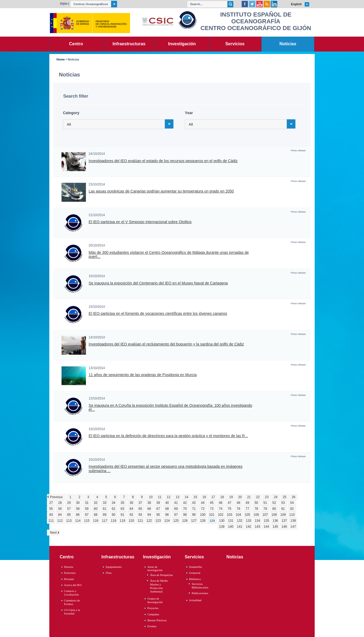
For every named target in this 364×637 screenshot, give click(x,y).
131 (231, 521)
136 (275, 521)
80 (274, 509)
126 (185, 521)
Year (189, 113)
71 (194, 509)
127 (194, 521)
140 (231, 527)
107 (265, 515)
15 (195, 497)
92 (131, 515)
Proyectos (153, 608)
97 (176, 515)
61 (104, 509)
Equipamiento (114, 567)
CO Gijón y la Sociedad (72, 612)
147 (293, 527)
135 (266, 521)
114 (78, 521)
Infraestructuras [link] (129, 44)
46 (220, 503)
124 (167, 521)
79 (265, 509)
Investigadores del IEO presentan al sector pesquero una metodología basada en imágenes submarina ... (166, 469)
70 (185, 509)
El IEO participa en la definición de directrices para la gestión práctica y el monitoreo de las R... (168, 436)
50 (256, 503)
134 (257, 521)
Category (71, 113)
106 (256, 515)
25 (284, 497)
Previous (56, 497)
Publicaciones (200, 593)
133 (249, 521)
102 (221, 515)
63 (122, 509)
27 (51, 503)
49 (247, 503)
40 (167, 503)
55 (51, 509)
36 (131, 503)
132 (240, 521)
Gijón (64, 4)
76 (238, 509)
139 (222, 527)
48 (238, 503)
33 (104, 503)
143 (257, 527)
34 (113, 503)
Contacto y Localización (71, 593)
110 (292, 515)
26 (293, 497)
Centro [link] (76, 44)
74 (220, 509)
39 (158, 503)
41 (176, 503)
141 (240, 527)
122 (149, 521)
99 (194, 515)
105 (247, 515)
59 (87, 509)
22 (258, 497)
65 (140, 509)
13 (177, 497)
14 (186, 497)
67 (158, 509)
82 (292, 509)
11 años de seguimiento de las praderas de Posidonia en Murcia (143, 375)
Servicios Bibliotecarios (200, 586)
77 (247, 509)
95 (158, 515)
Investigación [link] (182, 44)
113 (69, 521)
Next (53, 533)
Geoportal (195, 573)
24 (276, 497)
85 (69, 515)
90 (113, 515)
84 (60, 515)
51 (265, 503)
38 (149, 503)
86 (78, 515)
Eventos (152, 626)
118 (114, 521)
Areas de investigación (155, 569)
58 (78, 509)
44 (203, 503)
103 (230, 515)
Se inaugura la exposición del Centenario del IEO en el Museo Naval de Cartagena (158, 283)
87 (87, 515)
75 (229, 509)
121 (140, 521)
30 (78, 503)
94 (149, 515)
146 (284, 527)
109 (283, 515)
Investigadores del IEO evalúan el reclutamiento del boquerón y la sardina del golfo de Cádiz (166, 344)
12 (168, 497)
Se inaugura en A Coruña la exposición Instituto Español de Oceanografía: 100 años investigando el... (170, 408)
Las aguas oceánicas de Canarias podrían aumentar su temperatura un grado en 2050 (161, 191)
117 (105, 521)
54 (292, 503)
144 (266, 527)
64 (131, 509)
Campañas (153, 614)
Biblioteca (195, 579)
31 (87, 503)
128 (203, 521)
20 (240, 497)
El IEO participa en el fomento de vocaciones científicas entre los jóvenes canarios (158, 314)
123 (158, 521)
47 (229, 503)
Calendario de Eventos (72, 602)
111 (51, 521)
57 (69, 509)
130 (222, 521)
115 (87, 521)
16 (204, 497)
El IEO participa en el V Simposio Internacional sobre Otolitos (140, 222)
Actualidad (195, 600)
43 (194, 503)
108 (274, 515)
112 (60, 521)
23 (267, 497)
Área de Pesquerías (161, 575)
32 (96, 503)
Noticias (74, 60)
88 (96, 515)
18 (222, 497)
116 (96, 521)
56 (60, 509)
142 (249, 527)
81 (283, 509)
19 (231, 497)
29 (69, 503)
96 (167, 515)
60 (96, 509)
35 (122, 503)
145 (275, 527)
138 (293, 521)
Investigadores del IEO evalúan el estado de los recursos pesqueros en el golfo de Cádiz (163, 161)
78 (256, 509)
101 (212, 515)
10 (151, 497)
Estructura (70, 573)
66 (149, 509)
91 (122, 515)
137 (284, 521)
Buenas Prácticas (157, 620)
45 (212, 503)
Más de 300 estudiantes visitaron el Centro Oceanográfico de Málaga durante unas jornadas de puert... (169, 255)
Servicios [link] (235, 44)
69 (176, 509)
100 (203, 515)
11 (160, 497)
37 (140, 503)
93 (140, 515)
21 (249, 497)
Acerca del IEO (73, 585)
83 (51, 515)
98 (185, 515)
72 (203, 509)
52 (274, 503)
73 (212, 509)
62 (113, 509)
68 (167, 509)
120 (131, 521)
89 (104, 515)
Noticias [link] (288, 44)
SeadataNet (195, 567)
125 (176, 521)
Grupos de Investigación (155, 600)
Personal (69, 579)
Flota (109, 573)
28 (60, 503)
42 (185, 503)
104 (239, 515)
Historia (69, 567)
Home (60, 60)
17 (213, 497)
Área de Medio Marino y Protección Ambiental (159, 586)
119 (123, 521)
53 (283, 503)
